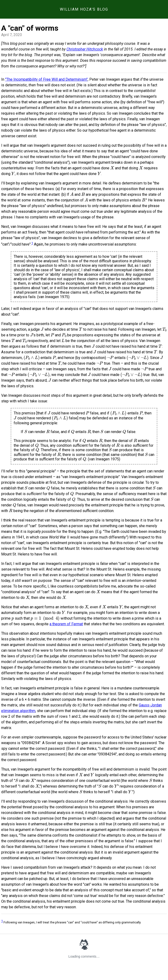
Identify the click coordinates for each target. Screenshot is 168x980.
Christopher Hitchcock (85, 49)
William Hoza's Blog (84, 9)
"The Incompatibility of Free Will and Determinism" (46, 79)
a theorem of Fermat (66, 624)
